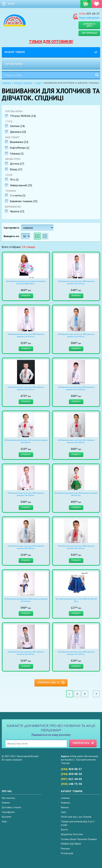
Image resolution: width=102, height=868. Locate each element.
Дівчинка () (18, 132)
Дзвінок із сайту (89, 25)
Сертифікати (8, 812)
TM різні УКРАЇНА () (23, 116)
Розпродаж (67, 853)
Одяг (38, 83)
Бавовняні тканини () (24, 201)
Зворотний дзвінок (89, 18)
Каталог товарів (15, 52)
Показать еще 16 (49, 682)
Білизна (65, 807)
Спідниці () (17, 153)
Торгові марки (14, 64)
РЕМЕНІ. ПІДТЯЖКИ (71, 844)
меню (11, 4)
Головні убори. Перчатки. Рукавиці (79, 839)
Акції (4, 821)
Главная (6, 83)
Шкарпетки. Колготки (72, 834)
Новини (6, 803)
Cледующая (96, 694)
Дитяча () (17, 164)
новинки (65, 798)
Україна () (17, 211)
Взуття (64, 830)
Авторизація (89, 33)
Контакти (7, 817)
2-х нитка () (18, 195)
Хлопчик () (17, 126)
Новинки (65, 803)
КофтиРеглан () (20, 148)
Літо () (14, 180)
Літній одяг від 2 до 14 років (76, 817)
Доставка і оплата (11, 807)
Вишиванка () (19, 142)
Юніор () (16, 169)
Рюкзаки (65, 849)
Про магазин (8, 798)
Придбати (26, 296)
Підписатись (81, 743)
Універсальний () (21, 185)
